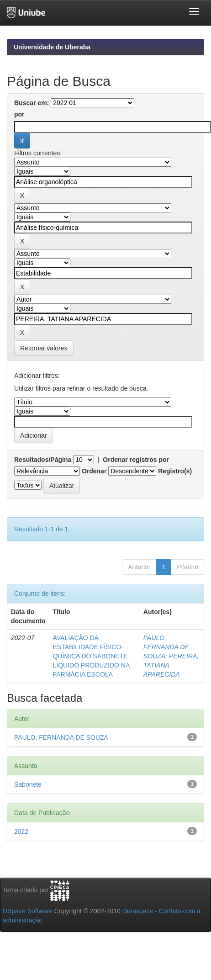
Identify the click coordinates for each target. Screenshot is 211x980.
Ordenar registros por (136, 460)
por (19, 114)
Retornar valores (44, 348)
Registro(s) (175, 471)
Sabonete (28, 784)
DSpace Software (28, 911)
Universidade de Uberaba (52, 47)
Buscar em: (32, 103)
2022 (21, 832)
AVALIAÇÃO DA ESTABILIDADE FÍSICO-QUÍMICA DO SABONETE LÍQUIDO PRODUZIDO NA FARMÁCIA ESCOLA (91, 656)
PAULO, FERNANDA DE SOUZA (166, 647)
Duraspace (138, 911)
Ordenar (94, 471)
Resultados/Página (43, 460)
